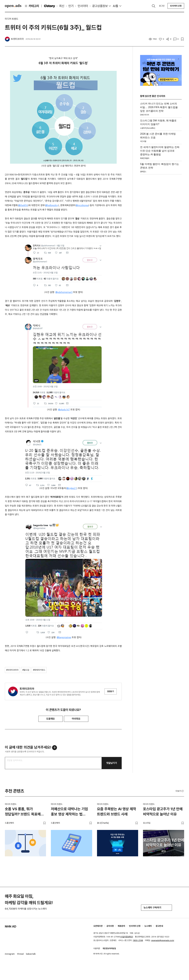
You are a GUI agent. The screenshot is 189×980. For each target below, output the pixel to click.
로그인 (162, 6)
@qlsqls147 (64, 410)
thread (20, 954)
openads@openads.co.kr (163, 940)
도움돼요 (51, 719)
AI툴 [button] (116, 6)
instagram (10, 954)
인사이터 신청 (176, 6)
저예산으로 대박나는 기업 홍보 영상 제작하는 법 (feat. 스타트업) (69, 812)
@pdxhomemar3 (64, 292)
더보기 (180, 791)
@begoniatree (64, 637)
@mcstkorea (82, 205)
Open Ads (13, 6)
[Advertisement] (161, 220)
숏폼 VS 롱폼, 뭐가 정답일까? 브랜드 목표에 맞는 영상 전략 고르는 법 (23, 812)
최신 (62, 6)
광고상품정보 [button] (100, 6)
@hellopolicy (52, 205)
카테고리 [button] (32, 6)
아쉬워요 (76, 719)
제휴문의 (121, 926)
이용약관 (97, 948)
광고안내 (159, 926)
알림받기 (111, 691)
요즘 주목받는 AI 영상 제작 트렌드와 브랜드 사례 (117, 812)
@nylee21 (72, 488)
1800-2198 (138, 940)
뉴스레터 (148, 926)
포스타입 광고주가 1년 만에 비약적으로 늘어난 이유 (163, 812)
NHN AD (11, 926)
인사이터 (83, 6)
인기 (71, 6)
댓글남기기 (112, 763)
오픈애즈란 (98, 926)
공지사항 (110, 926)
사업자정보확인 (127, 937)
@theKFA (23, 205)
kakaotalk (31, 954)
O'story (49, 6)
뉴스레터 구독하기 (156, 908)
